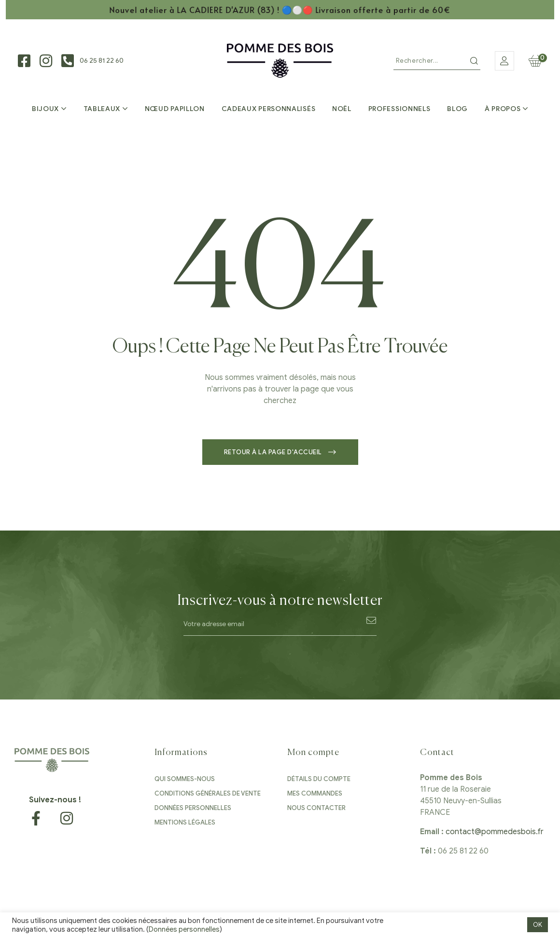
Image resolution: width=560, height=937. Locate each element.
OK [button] (538, 925)
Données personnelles (184, 929)
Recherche (474, 61)
